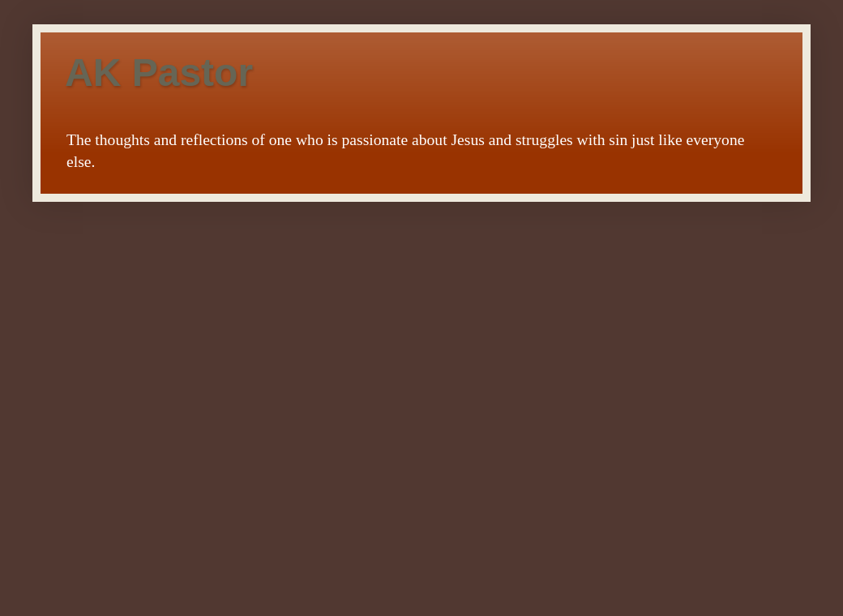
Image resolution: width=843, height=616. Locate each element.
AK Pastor (159, 73)
